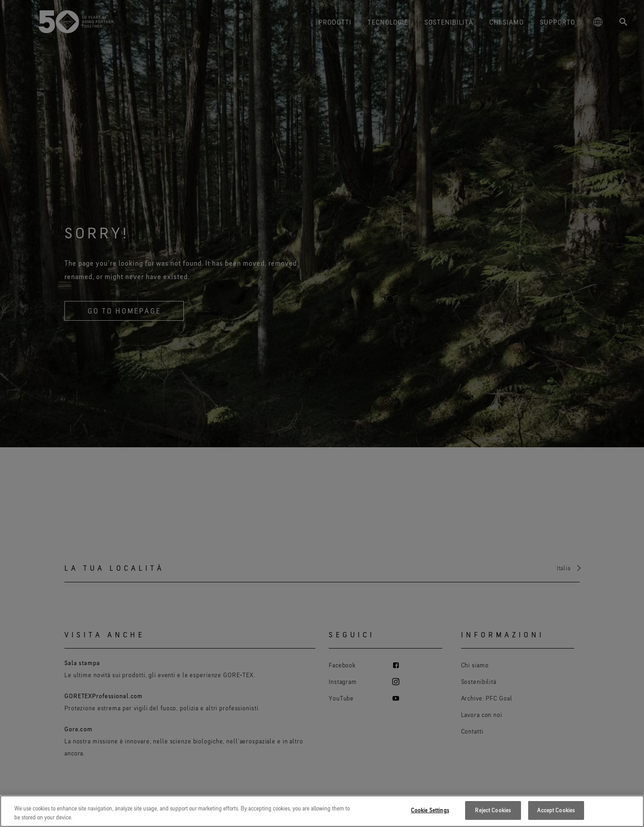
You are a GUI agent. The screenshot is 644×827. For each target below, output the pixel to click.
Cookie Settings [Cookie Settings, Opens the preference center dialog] (430, 810)
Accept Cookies (556, 810)
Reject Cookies (493, 810)
